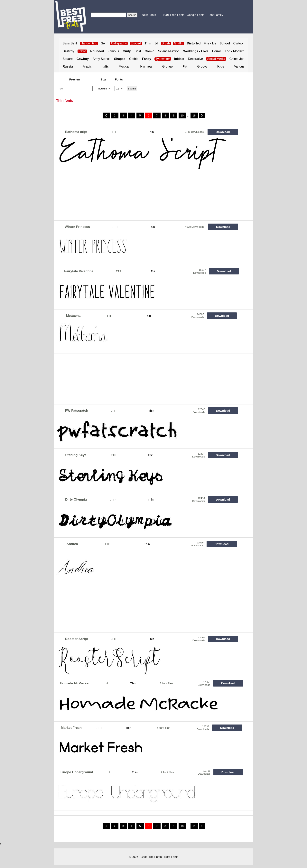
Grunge (167, 66)
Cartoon (239, 43)
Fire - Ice (210, 43)
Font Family (215, 15)
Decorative (195, 59)
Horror (216, 51)
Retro (82, 51)
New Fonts (149, 15)
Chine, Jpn (237, 59)
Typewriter (163, 59)
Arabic (87, 66)
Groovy (202, 66)
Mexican (125, 66)
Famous (113, 51)
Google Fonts (196, 15)
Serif (104, 43)
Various (239, 66)
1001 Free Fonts (174, 15)
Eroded (136, 43)
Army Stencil (101, 59)
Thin (151, 132)
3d (156, 43)
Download (223, 132)
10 (182, 115)
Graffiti (179, 43)
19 (194, 115)
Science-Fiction (169, 51)
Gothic (134, 59)
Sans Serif (70, 43)
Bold (138, 51)
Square (68, 59)
